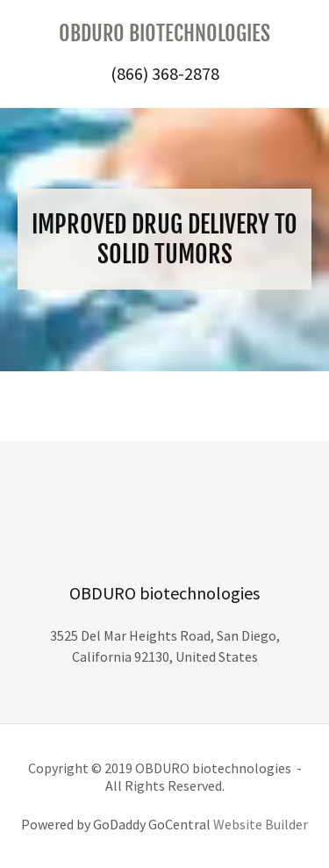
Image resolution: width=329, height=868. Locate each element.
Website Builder (261, 824)
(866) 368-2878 (165, 73)
